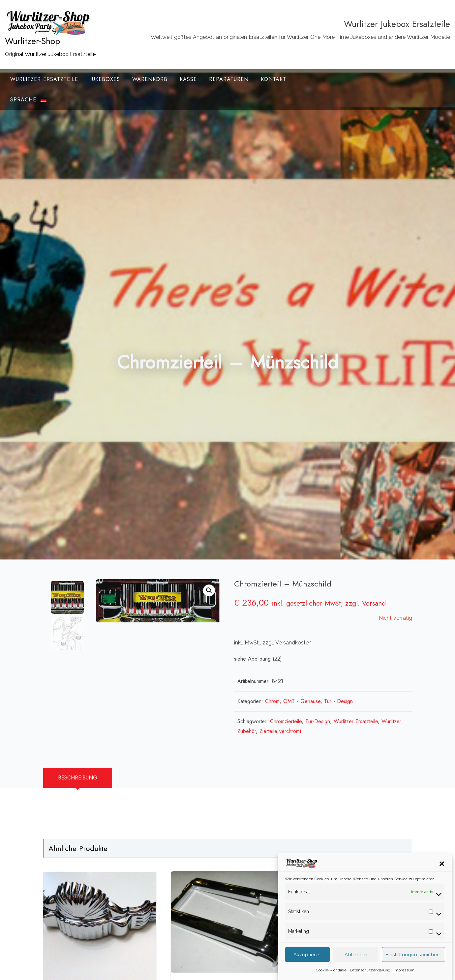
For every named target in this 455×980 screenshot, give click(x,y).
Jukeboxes (105, 79)
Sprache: (28, 100)
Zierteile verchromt (280, 731)
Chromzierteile (286, 721)
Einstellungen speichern (413, 960)
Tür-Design (318, 721)
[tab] (78, 778)
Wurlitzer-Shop (32, 41)
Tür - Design (338, 701)
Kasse (188, 79)
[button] (442, 868)
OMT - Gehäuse (302, 701)
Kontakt (273, 79)
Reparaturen (229, 79)
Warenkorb (150, 79)
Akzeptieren (307, 960)
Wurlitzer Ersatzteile (44, 79)
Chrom (272, 701)
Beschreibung (78, 778)
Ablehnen (356, 960)
